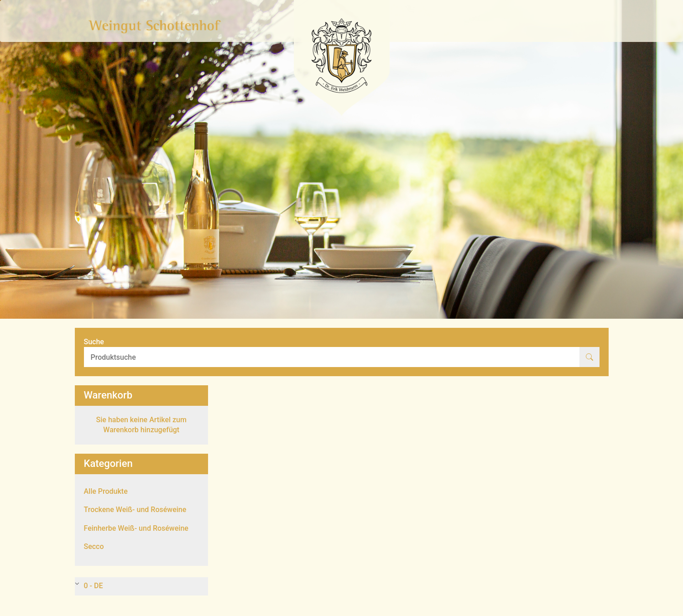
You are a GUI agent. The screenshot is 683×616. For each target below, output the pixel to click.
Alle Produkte (106, 491)
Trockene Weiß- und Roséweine (135, 510)
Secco (94, 546)
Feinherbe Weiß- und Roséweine (136, 528)
